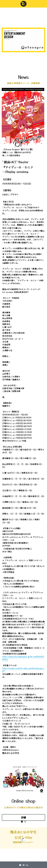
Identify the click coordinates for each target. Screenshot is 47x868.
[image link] (23, 118)
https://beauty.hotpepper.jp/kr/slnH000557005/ (23, 658)
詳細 (23, 817)
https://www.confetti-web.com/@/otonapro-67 (23, 670)
